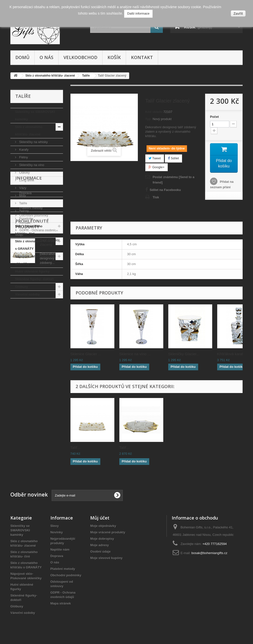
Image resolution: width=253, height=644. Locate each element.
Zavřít (238, 14)
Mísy (22, 196)
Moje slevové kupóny (106, 558)
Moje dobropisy (102, 539)
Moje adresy (99, 545)
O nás (46, 57)
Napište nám (60, 550)
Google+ (157, 167)
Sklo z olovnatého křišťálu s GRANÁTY (35, 245)
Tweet (155, 158)
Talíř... (75, 447)
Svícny (24, 211)
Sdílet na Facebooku (165, 190)
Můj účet (100, 518)
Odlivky (24, 173)
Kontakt (142, 57)
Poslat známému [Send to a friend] (174, 180)
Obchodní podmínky (33, 349)
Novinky (57, 532)
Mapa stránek (61, 603)
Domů (22, 57)
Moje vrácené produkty (108, 532)
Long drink (26, 180)
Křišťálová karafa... (233, 354)
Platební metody (31, 341)
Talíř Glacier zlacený (50, 408)
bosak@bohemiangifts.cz (209, 553)
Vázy (22, 188)
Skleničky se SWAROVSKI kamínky (35, 115)
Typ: (148, 119)
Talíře (23, 203)
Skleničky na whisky (33, 142)
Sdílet (173, 158)
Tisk (156, 197)
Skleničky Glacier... (184, 354)
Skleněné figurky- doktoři (34, 279)
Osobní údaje (100, 551)
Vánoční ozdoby (27, 294)
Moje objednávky (103, 526)
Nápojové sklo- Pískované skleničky (35, 260)
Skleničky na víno (31, 165)
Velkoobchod (80, 57)
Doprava (25, 326)
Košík (114, 57)
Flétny (23, 157)
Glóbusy (21, 287)
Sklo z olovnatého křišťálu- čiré (29, 230)
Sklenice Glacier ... (86, 354)
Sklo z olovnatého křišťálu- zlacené (29, 131)
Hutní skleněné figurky (32, 271)
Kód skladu (154, 112)
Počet (214, 117)
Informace (29, 313)
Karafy (23, 150)
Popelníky (26, 218)
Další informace (138, 13)
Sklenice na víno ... (135, 354)
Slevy (55, 526)
